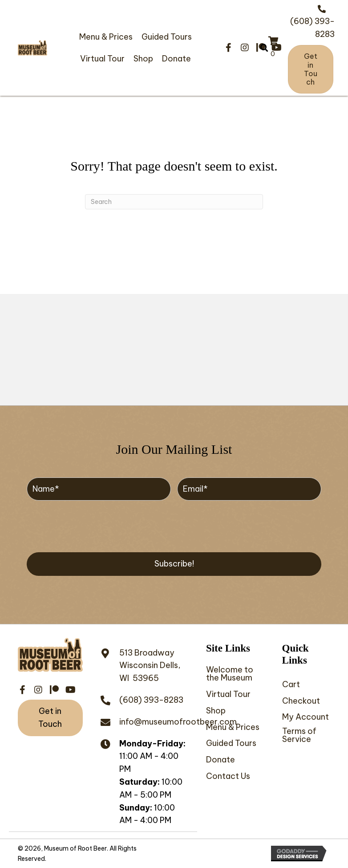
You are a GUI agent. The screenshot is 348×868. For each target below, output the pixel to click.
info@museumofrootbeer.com (178, 722)
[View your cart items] (273, 48)
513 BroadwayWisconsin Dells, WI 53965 (150, 666)
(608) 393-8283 (151, 700)
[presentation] (94, 525)
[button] (229, 48)
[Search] (174, 202)
